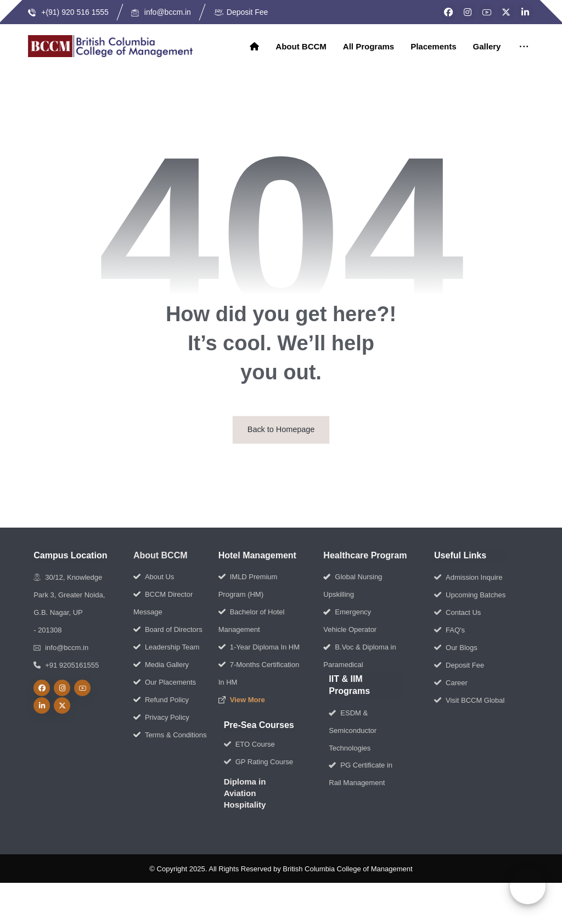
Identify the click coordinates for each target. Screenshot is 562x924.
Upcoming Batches (470, 595)
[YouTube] (487, 12)
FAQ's (449, 631)
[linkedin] (42, 706)
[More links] (523, 47)
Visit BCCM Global (469, 701)
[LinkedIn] (525, 12)
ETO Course (249, 745)
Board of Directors (168, 630)
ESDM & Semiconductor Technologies (353, 731)
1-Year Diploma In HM (259, 648)
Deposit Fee (459, 666)
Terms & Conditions (170, 735)
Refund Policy (161, 700)
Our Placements (165, 683)
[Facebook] (448, 12)
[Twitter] (506, 12)
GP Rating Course (258, 762)
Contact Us (457, 613)
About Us (154, 577)
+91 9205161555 (66, 666)
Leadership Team (167, 648)
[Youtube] (82, 688)
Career (451, 683)
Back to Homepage (281, 430)
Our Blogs (456, 648)
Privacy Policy (161, 718)
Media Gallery (161, 665)
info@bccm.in (61, 648)
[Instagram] (468, 12)
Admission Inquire (468, 578)
